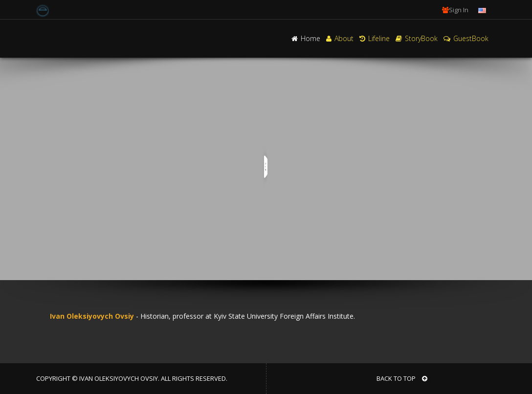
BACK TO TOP (402, 378)
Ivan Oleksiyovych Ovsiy (90, 316)
